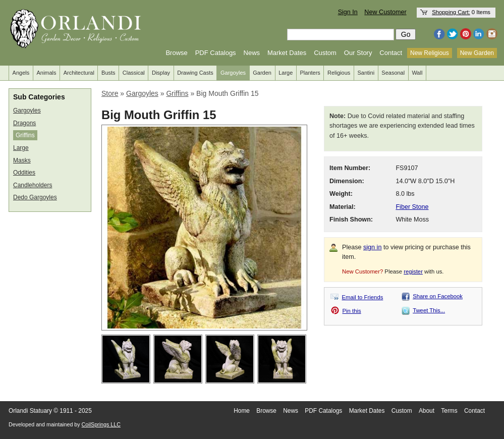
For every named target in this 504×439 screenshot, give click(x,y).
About (427, 411)
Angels (21, 73)
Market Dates (287, 53)
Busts (108, 73)
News (252, 53)
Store (110, 93)
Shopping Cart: (451, 12)
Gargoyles (233, 73)
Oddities (24, 173)
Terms (449, 411)
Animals (46, 73)
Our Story (358, 53)
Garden (262, 73)
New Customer (385, 12)
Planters (310, 73)
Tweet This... (429, 310)
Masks (22, 160)
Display (161, 73)
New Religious (430, 53)
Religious (339, 73)
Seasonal (393, 73)
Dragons (24, 123)
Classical (134, 73)
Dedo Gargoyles (35, 197)
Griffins (25, 135)
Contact (391, 53)
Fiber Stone (412, 207)
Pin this (352, 311)
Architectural (79, 73)
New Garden (477, 53)
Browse (176, 53)
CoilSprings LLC (101, 424)
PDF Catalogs (216, 53)
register (413, 271)
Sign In (348, 12)
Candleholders (33, 185)
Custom (325, 53)
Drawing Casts (195, 73)
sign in (372, 247)
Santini (366, 73)
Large (286, 73)
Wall (417, 73)
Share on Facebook (438, 296)
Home (242, 411)
